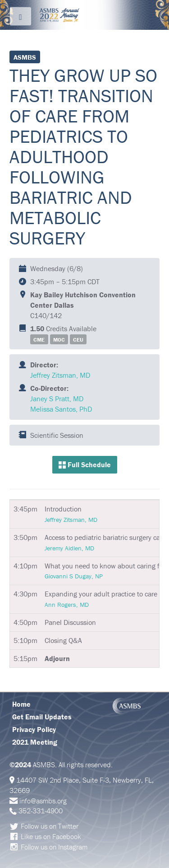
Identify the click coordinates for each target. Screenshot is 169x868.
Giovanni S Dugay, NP (74, 576)
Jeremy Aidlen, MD (69, 548)
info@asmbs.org (43, 801)
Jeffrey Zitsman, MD (60, 375)
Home (21, 704)
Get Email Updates (42, 717)
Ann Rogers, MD (67, 605)
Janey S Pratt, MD (57, 399)
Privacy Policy (34, 729)
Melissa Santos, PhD (61, 409)
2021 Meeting (35, 742)
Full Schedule (85, 464)
